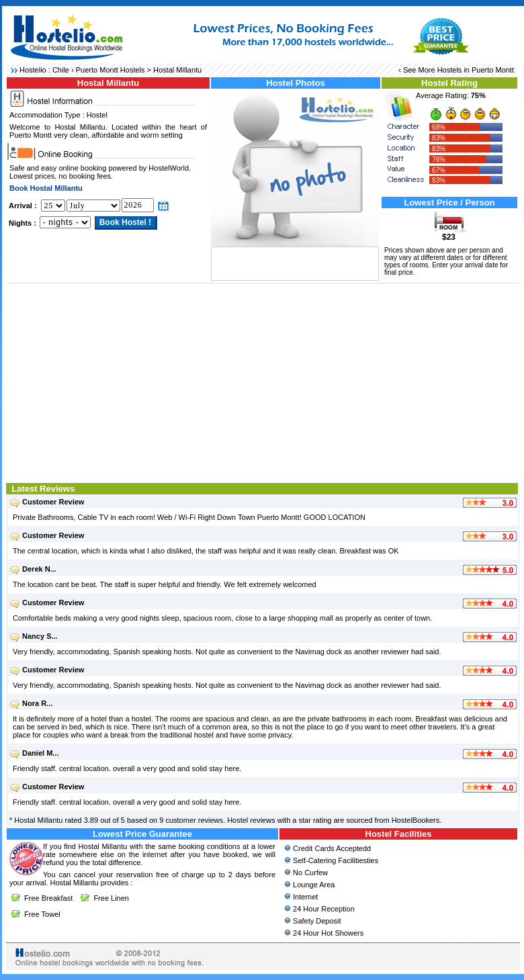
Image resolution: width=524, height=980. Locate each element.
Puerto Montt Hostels (111, 70)
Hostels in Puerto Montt (476, 70)
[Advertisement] (263, 382)
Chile (61, 70)
